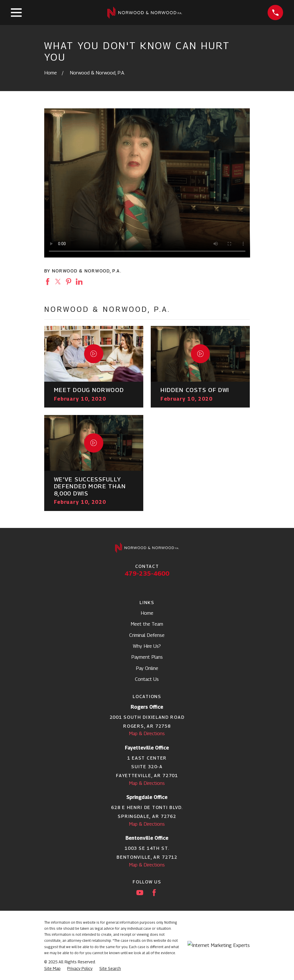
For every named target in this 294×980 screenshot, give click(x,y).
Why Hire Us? (147, 646)
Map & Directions (147, 733)
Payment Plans (147, 657)
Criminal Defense (147, 635)
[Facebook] (154, 893)
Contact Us (147, 679)
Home (147, 613)
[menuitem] (52, 969)
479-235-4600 (147, 573)
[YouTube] (140, 893)
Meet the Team (147, 624)
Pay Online (147, 668)
